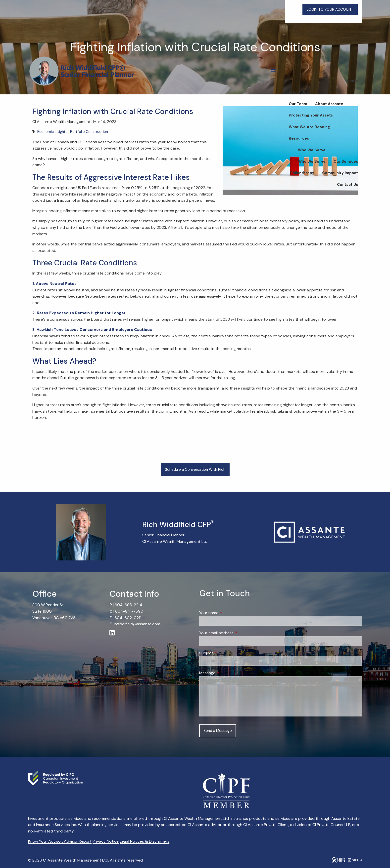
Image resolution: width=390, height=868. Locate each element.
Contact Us (347, 185)
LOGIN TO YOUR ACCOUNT (330, 9)
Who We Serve (312, 150)
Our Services (346, 161)
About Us (297, 92)
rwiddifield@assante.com (137, 624)
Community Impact (340, 173)
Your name (228, 613)
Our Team (298, 104)
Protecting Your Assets (311, 115)
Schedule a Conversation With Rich (195, 470)
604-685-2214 (128, 605)
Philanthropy (302, 173)
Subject (225, 653)
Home (352, 81)
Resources (299, 138)
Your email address (235, 633)
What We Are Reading (309, 127)
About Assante (329, 104)
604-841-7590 (129, 611)
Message (226, 673)
